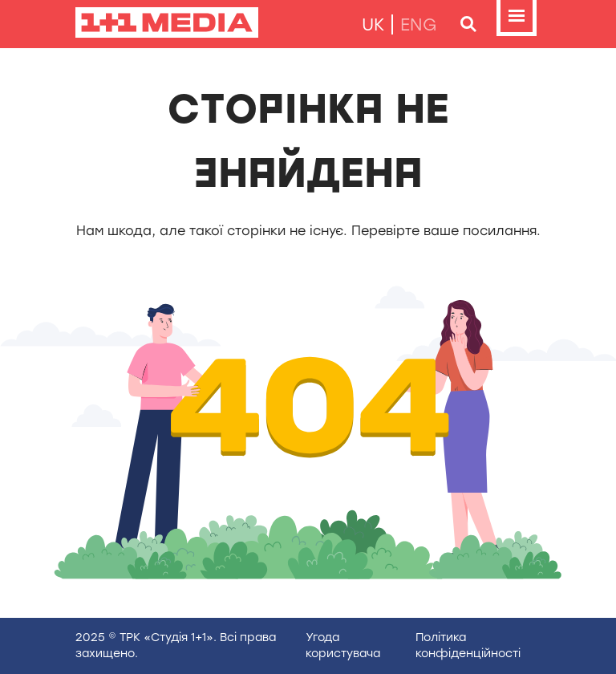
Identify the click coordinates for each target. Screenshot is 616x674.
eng (419, 24)
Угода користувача (343, 646)
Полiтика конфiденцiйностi (468, 646)
